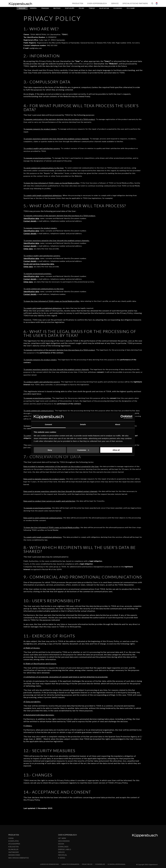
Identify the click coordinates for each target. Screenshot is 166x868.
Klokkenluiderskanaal (117, 864)
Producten (78, 4)
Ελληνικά (119, 8)
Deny (50, 450)
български (105, 8)
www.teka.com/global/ (83, 64)
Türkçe (93, 8)
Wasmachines (14, 855)
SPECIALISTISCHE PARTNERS (135, 4)
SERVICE (115, 4)
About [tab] (118, 424)
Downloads (63, 847)
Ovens (11, 838)
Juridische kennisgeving (49, 864)
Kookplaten (13, 841)
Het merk (62, 838)
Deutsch (57, 8)
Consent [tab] (48, 424)
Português (70, 8)
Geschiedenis (64, 841)
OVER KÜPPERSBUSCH (97, 4)
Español (34, 8)
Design (61, 844)
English (22, 8)
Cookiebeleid (100, 864)
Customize (83, 450)
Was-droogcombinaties (19, 858)
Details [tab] (83, 424)
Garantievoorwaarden (70, 864)
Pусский (132, 8)
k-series (62, 858)
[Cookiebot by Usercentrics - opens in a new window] (122, 417)
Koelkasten (13, 847)
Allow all (116, 450)
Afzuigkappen (14, 844)
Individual (63, 855)
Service (61, 852)
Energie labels (65, 849)
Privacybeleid (87, 864)
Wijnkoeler (13, 849)
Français (45, 8)
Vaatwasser (13, 852)
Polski (82, 8)
